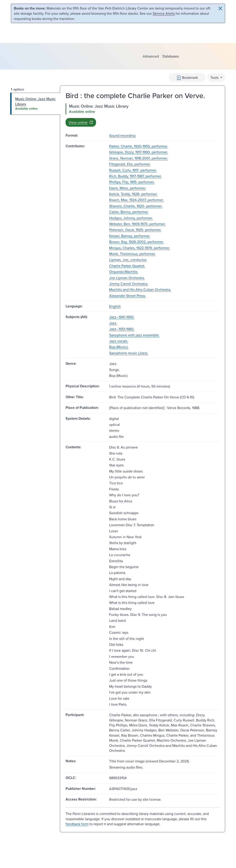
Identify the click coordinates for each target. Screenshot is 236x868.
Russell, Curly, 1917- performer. (133, 170)
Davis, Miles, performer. (128, 188)
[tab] (35, 104)
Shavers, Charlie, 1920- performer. (136, 206)
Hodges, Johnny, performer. (131, 218)
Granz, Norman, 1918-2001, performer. (139, 158)
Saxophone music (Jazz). (129, 353)
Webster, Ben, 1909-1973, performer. (137, 224)
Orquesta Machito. (124, 272)
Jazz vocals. (119, 341)
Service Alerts (164, 13)
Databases (171, 56)
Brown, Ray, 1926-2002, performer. (136, 242)
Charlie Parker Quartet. (127, 266)
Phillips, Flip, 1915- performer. (132, 182)
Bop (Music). (119, 347)
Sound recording (122, 135)
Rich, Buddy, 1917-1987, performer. (135, 176)
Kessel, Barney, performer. (130, 236)
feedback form (77, 824)
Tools (215, 77)
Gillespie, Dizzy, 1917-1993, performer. (139, 152)
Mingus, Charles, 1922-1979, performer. (140, 248)
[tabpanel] (143, 115)
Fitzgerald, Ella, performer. (130, 164)
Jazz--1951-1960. (122, 329)
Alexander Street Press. (128, 296)
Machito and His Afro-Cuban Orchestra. (140, 289)
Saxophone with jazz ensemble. (134, 335)
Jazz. (113, 323)
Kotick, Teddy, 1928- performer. (133, 194)
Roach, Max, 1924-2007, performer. (136, 200)
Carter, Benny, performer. (129, 212)
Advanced (151, 56)
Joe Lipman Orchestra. (127, 278)
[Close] (220, 8)
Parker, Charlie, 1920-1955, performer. (139, 146)
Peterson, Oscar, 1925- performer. (135, 230)
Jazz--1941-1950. (122, 317)
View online (81, 122)
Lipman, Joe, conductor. (128, 260)
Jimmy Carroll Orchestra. (129, 284)
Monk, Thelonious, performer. (132, 254)
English (115, 306)
